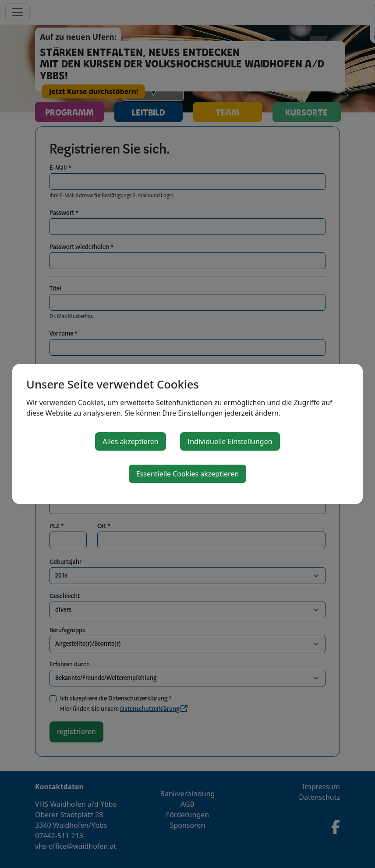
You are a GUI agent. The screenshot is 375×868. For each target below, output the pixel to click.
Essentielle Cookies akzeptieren (188, 474)
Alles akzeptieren (130, 441)
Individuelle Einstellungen (230, 441)
